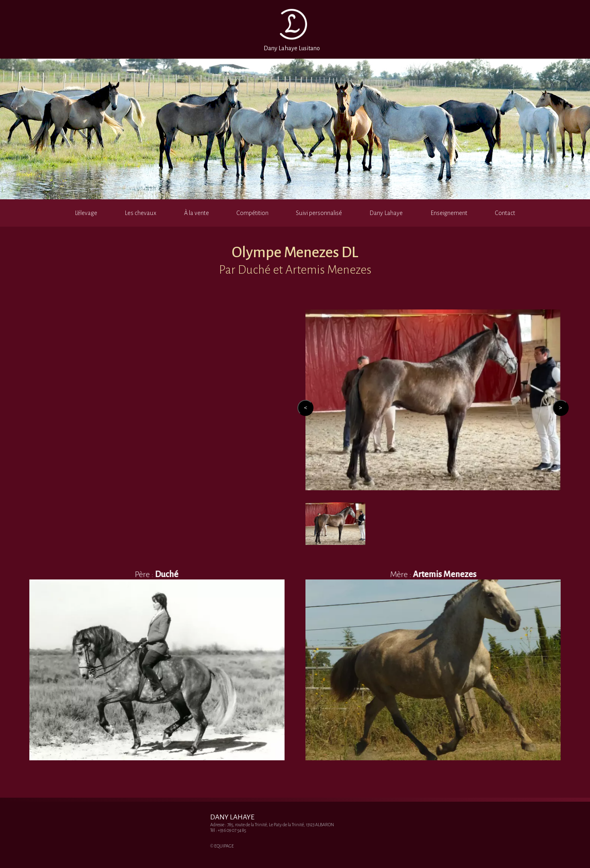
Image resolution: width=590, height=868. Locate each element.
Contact (505, 213)
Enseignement (449, 213)
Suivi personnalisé (319, 213)
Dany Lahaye (386, 213)
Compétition (252, 213)
